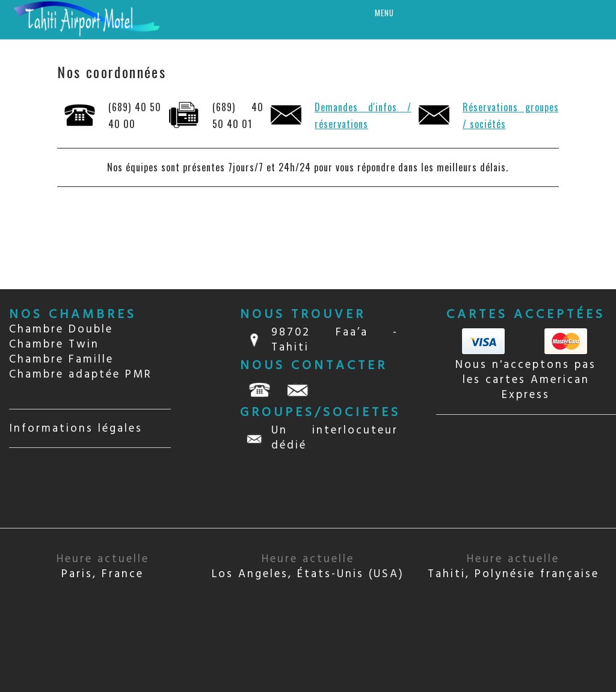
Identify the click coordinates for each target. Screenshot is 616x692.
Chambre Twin (54, 344)
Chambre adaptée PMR (81, 375)
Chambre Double (61, 329)
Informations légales (76, 429)
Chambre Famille (61, 360)
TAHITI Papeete (526, 472)
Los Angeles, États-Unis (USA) (308, 567)
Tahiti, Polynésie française (513, 567)
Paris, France (103, 567)
